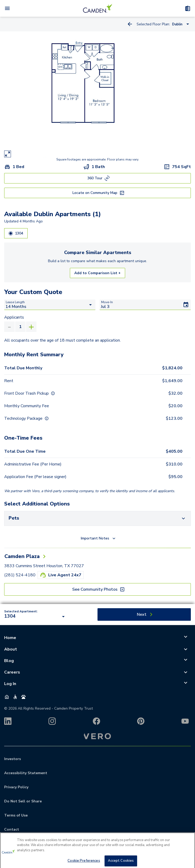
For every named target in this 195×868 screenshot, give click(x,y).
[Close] (187, 859)
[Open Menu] (7, 8)
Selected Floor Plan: (153, 24)
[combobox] (35, 617)
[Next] (144, 614)
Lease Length (15, 302)
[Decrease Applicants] (9, 327)
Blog (9, 661)
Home (10, 638)
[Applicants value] (20, 327)
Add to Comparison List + (97, 273)
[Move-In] (145, 305)
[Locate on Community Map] (97, 193)
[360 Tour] (97, 178)
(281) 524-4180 (20, 575)
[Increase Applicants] (31, 327)
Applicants (14, 317)
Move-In (107, 302)
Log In (10, 684)
